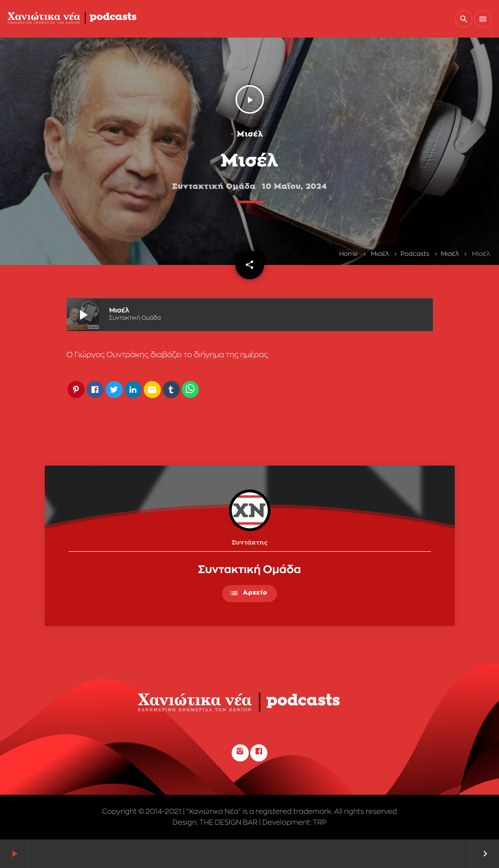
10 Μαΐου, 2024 (295, 187)
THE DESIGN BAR (228, 823)
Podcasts (415, 254)
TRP (320, 823)
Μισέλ (380, 254)
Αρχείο (248, 593)
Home (348, 254)
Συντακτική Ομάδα (249, 570)
